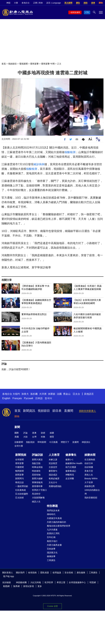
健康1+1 (69, 460)
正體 (35, 3)
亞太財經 (19, 498)
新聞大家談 (37, 460)
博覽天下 (65, 442)
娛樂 (52, 433)
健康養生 (71, 455)
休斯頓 (52, 394)
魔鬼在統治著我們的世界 (59, 526)
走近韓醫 (70, 478)
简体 (41, 3)
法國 (59, 394)
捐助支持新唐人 (87, 411)
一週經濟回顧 (22, 486)
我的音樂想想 (91, 498)
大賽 (16, 3)
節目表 (57, 411)
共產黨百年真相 (54, 518)
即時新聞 (42, 442)
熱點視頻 (30, 442)
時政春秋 (36, 471)
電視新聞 (23, 64)
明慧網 (93, 582)
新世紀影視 (29, 586)
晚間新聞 (19, 471)
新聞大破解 (37, 478)
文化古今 (53, 482)
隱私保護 (45, 573)
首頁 (4, 64)
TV (88, 12)
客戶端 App (9, 576)
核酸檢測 (70, 152)
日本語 (39, 398)
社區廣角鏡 (21, 490)
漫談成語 (53, 475)
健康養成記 (71, 471)
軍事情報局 (37, 482)
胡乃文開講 (71, 467)
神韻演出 (86, 442)
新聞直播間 (75, 12)
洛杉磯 (34, 394)
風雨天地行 (52, 541)
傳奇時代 (51, 514)
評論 (25, 433)
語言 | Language (54, 3)
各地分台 (26, 3)
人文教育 (54, 455)
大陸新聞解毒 (38, 498)
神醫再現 (70, 475)
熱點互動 (36, 463)
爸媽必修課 (54, 478)
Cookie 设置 (52, 606)
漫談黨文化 (52, 553)
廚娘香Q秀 (90, 486)
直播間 (69, 411)
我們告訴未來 (53, 510)
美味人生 (89, 475)
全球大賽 (19, 446)
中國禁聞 (19, 467)
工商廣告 (51, 560)
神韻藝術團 (21, 582)
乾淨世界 (49, 582)
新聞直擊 (19, 475)
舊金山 (67, 394)
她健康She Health (74, 463)
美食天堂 (89, 471)
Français (17, 398)
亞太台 (76, 394)
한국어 (48, 398)
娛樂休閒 (90, 455)
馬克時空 (36, 494)
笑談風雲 (53, 463)
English (6, 398)
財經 (43, 433)
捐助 (86, 3)
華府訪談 (19, 482)
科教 (43, 437)
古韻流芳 (53, 467)
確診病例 (39, 164)
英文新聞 (68, 3)
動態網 (6, 586)
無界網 (16, 586)
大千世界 (89, 482)
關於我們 (20, 573)
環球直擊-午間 (48, 64)
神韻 (8, 3)
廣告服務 (81, 573)
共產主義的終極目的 (56, 522)
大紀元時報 (36, 582)
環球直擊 (34, 64)
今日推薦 (53, 442)
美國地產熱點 (55, 486)
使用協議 (57, 573)
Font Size (90, 139)
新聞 (17, 427)
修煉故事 (51, 556)
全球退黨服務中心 (77, 582)
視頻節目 (12, 64)
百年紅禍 (51, 537)
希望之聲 (61, 582)
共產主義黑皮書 (54, 545)
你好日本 (89, 463)
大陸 (25, 437)
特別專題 (52, 506)
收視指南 (32, 573)
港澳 (34, 433)
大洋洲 (43, 394)
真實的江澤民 (53, 533)
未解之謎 (53, 460)
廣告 (78, 3)
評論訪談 (37, 455)
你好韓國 (89, 467)
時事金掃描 (37, 467)
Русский (29, 398)
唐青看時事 (37, 486)
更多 (40, 586)
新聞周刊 (19, 478)
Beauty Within (91, 478)
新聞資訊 (29, 411)
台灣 (34, 437)
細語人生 (36, 502)
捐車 (93, 3)
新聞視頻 (21, 455)
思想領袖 (36, 475)
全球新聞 (19, 460)
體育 (52, 437)
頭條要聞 (19, 442)
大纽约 (16, 394)
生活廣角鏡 (90, 460)
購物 (101, 3)
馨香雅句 (53, 471)
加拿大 (25, 394)
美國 (17, 437)
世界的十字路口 (39, 490)
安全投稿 (69, 573)
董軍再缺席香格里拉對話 (34, 314)
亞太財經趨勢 (22, 494)
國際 (17, 433)
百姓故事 (51, 549)
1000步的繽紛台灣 (92, 492)
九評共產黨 (52, 530)
